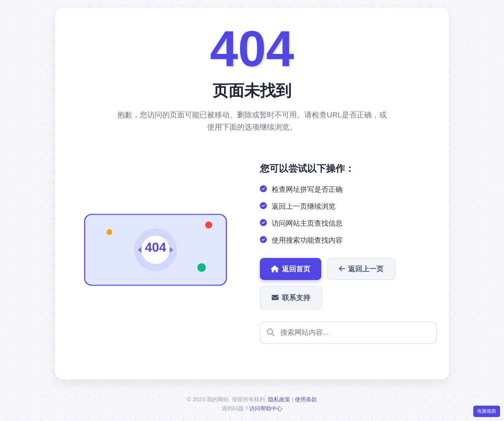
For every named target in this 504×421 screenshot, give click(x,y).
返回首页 (291, 269)
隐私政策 (279, 399)
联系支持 (291, 298)
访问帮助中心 (266, 408)
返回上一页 (361, 269)
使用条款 (306, 399)
